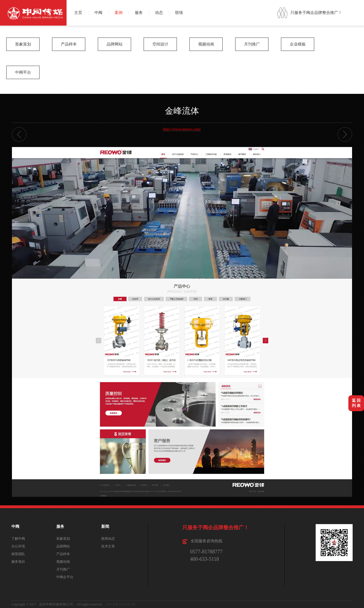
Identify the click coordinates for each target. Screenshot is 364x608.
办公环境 (18, 546)
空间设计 (160, 44)
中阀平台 (23, 72)
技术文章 (108, 546)
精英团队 (18, 554)
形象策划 (23, 44)
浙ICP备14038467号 (121, 604)
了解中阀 (18, 539)
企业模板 (298, 44)
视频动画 (206, 44)
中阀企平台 (65, 577)
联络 (179, 13)
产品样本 (69, 44)
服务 (139, 13)
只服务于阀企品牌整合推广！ (316, 13)
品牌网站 (115, 44)
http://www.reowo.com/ (182, 129)
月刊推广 (252, 44)
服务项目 (18, 562)
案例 (119, 13)
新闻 (105, 527)
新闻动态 (108, 539)
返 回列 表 (356, 403)
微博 (357, 6)
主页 (78, 13)
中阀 (98, 13)
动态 (159, 13)
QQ (357, 19)
